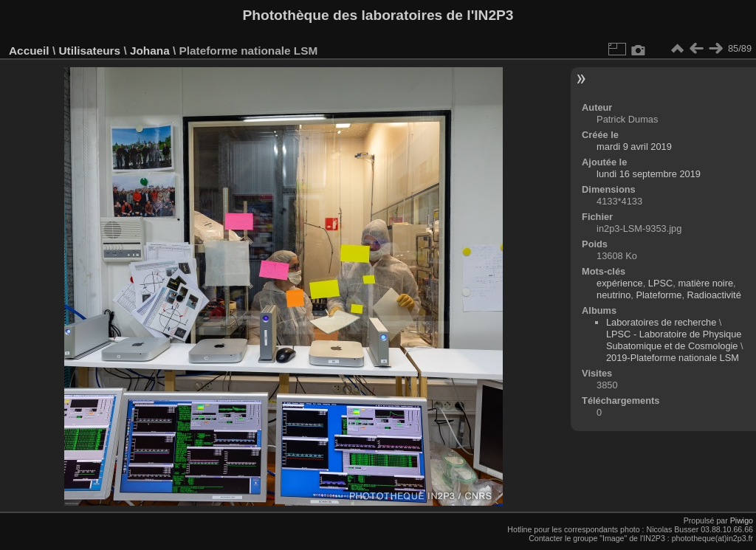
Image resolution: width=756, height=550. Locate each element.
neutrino (614, 295)
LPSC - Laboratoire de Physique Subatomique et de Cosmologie (674, 340)
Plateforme (659, 295)
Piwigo (742, 520)
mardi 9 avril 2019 (634, 147)
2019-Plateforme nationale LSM (673, 358)
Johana (150, 51)
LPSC (660, 283)
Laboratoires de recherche (661, 322)
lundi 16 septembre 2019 (649, 174)
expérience (620, 283)
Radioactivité (714, 295)
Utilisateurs (89, 51)
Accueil (29, 51)
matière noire (705, 283)
